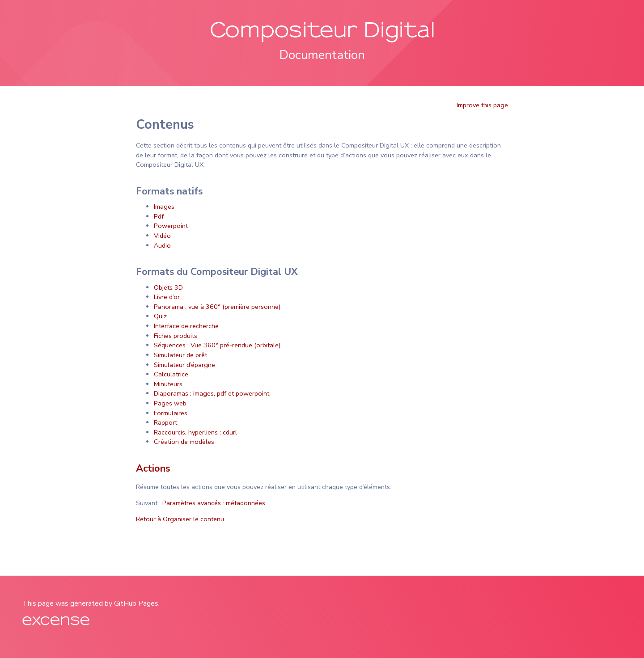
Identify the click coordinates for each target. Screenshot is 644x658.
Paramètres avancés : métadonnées (214, 503)
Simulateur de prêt (180, 355)
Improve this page (482, 105)
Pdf (159, 216)
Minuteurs (168, 384)
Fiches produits (176, 336)
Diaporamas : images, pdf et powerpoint (212, 393)
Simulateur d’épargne (184, 365)
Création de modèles (184, 442)
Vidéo (162, 236)
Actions (153, 468)
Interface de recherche (186, 326)
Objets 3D (168, 287)
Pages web (170, 403)
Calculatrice (171, 374)
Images (164, 207)
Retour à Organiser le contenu (180, 519)
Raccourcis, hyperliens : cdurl (195, 432)
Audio (162, 245)
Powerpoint (171, 226)
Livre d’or (167, 297)
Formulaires (171, 413)
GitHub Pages (136, 603)
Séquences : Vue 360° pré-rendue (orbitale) (217, 345)
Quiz (160, 316)
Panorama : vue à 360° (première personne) (217, 307)
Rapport (165, 422)
